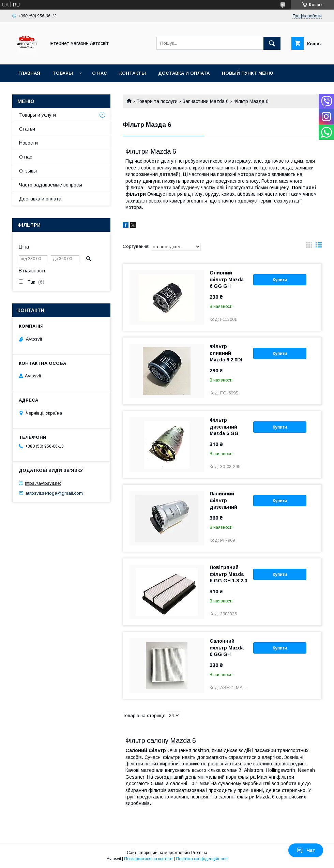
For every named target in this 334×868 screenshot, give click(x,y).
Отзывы (28, 171)
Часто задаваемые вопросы (51, 185)
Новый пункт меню (248, 73)
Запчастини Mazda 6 (206, 101)
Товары (63, 73)
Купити (280, 280)
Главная (29, 73)
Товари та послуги (157, 101)
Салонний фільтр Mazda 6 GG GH (227, 647)
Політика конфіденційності (202, 859)
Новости (28, 143)
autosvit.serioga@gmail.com (54, 493)
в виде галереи (309, 246)
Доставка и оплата (184, 73)
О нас (100, 73)
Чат (306, 850)
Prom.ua (199, 853)
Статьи (27, 129)
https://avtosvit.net (43, 483)
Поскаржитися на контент (148, 859)
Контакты (133, 73)
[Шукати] (272, 43)
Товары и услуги (37, 115)
